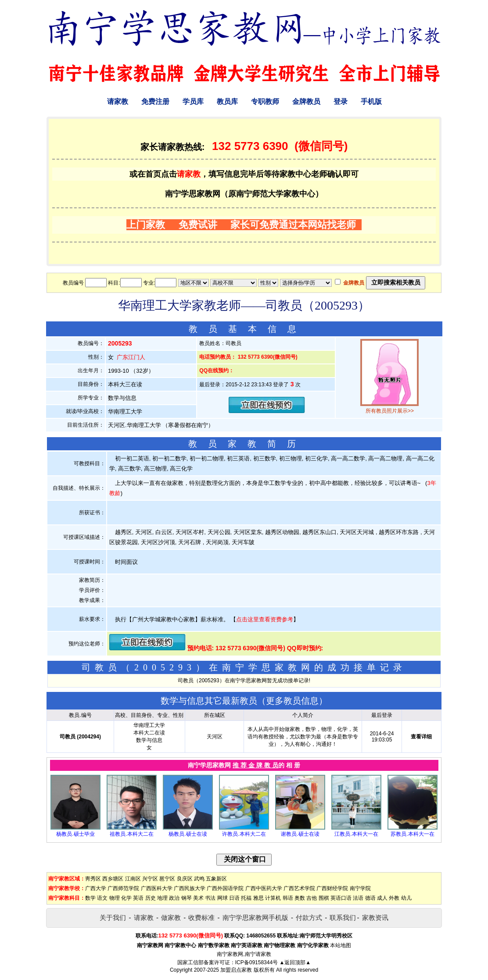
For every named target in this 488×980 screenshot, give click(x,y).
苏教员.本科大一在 (412, 834)
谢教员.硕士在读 (300, 834)
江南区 (133, 879)
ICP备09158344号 (257, 962)
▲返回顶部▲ (295, 962)
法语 (358, 898)
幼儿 (406, 898)
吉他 (312, 898)
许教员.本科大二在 (244, 834)
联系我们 (343, 918)
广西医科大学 (157, 888)
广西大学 (96, 888)
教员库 (227, 102)
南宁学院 (360, 888)
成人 (382, 898)
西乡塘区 (113, 879)
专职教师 (265, 102)
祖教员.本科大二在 (131, 834)
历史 (151, 898)
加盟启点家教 (236, 970)
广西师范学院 (123, 888)
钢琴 (187, 898)
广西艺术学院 (299, 888)
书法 (210, 898)
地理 (162, 898)
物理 (115, 898)
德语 (370, 898)
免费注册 (155, 102)
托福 (246, 898)
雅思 (258, 898)
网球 (222, 898)
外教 (394, 898)
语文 (102, 898)
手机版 (371, 102)
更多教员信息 (292, 701)
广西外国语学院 (225, 888)
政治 (174, 898)
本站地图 (341, 945)
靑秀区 (93, 879)
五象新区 (216, 879)
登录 (341, 102)
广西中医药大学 (264, 888)
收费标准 (201, 918)
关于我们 (113, 918)
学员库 (193, 102)
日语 (234, 898)
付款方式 (309, 918)
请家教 (118, 102)
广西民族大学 (190, 888)
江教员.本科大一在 (356, 834)
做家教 (171, 918)
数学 (90, 898)
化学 (126, 898)
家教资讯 (375, 918)
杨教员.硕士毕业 (75, 834)
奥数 (300, 898)
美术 (198, 898)
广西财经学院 (332, 888)
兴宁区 (150, 879)
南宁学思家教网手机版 (255, 918)
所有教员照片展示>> (390, 411)
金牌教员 (306, 102)
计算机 (273, 898)
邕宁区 (167, 879)
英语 (138, 898)
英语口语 (341, 898)
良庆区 (185, 879)
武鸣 (199, 879)
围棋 (324, 898)
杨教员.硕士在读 (188, 834)
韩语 (288, 898)
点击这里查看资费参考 (265, 619)
